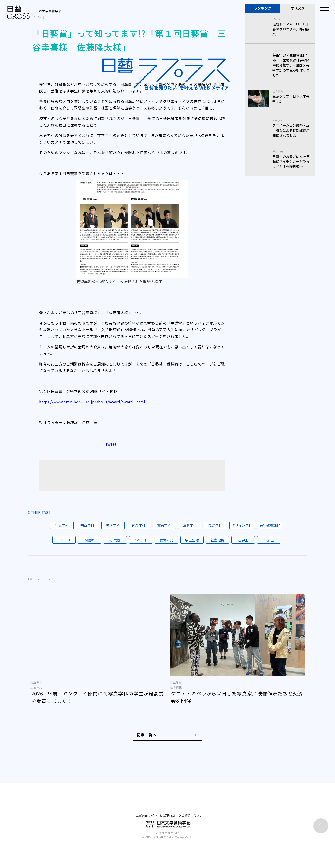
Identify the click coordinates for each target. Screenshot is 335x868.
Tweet (111, 449)
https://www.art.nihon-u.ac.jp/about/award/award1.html (92, 402)
